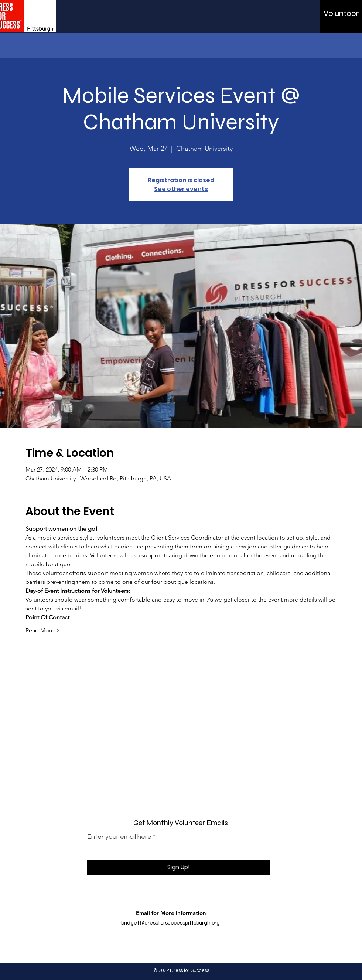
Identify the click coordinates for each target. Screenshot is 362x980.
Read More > (43, 630)
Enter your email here (119, 837)
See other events (181, 189)
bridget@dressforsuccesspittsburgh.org (170, 923)
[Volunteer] (341, 13)
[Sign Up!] (179, 867)
